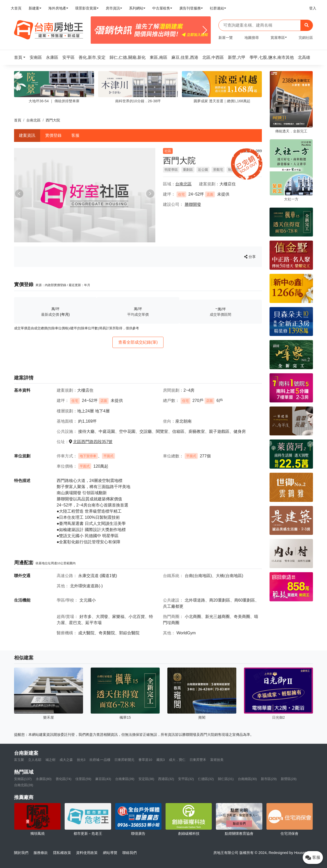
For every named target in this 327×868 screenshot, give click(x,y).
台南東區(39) (125, 779)
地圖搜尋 (252, 38)
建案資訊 (27, 135)
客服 (75, 135)
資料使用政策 (87, 853)
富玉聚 (19, 760)
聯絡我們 (130, 853)
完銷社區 (306, 38)
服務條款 (41, 853)
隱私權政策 (62, 853)
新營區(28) (289, 779)
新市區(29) (269, 779)
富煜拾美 (217, 760)
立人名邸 (35, 760)
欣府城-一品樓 (100, 760)
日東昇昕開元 (124, 760)
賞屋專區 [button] (278, 38)
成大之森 (66, 760)
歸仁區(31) (226, 779)
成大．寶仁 (177, 760)
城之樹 (50, 760)
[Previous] (97, 30)
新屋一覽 (226, 38)
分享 (250, 257)
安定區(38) (146, 779)
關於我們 (21, 853)
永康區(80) (44, 779)
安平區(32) (186, 779)
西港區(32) (166, 779)
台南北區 (33, 120)
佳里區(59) (83, 779)
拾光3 (81, 760)
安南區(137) (23, 779)
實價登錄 (53, 135)
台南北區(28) (24, 785)
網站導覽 (110, 853)
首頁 (18, 120)
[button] (21, 57)
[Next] (205, 30)
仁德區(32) (206, 779)
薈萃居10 (145, 760)
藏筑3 (161, 760)
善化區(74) (64, 779)
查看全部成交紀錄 (138, 342)
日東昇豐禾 (198, 760)
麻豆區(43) (103, 779)
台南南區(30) (247, 779)
